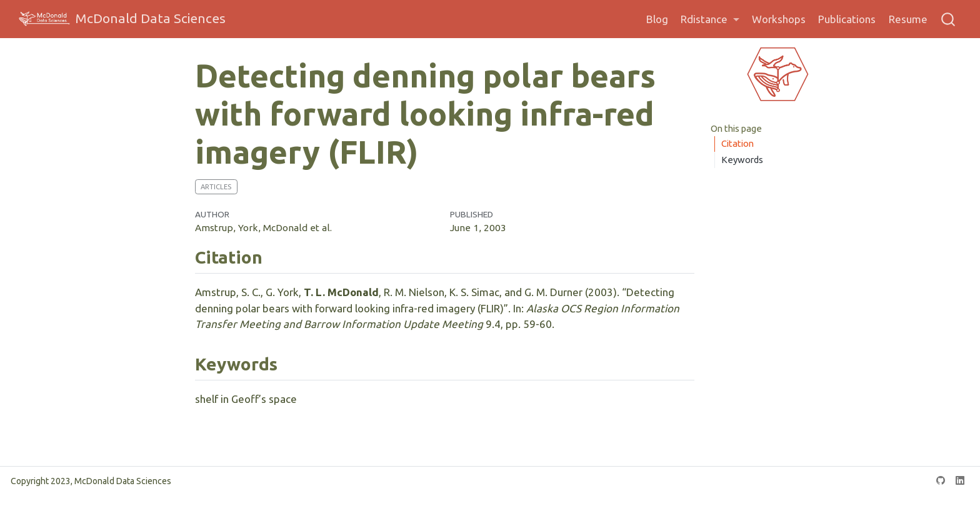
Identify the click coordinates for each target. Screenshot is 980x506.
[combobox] (949, 19)
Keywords (742, 160)
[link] (710, 20)
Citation (737, 143)
